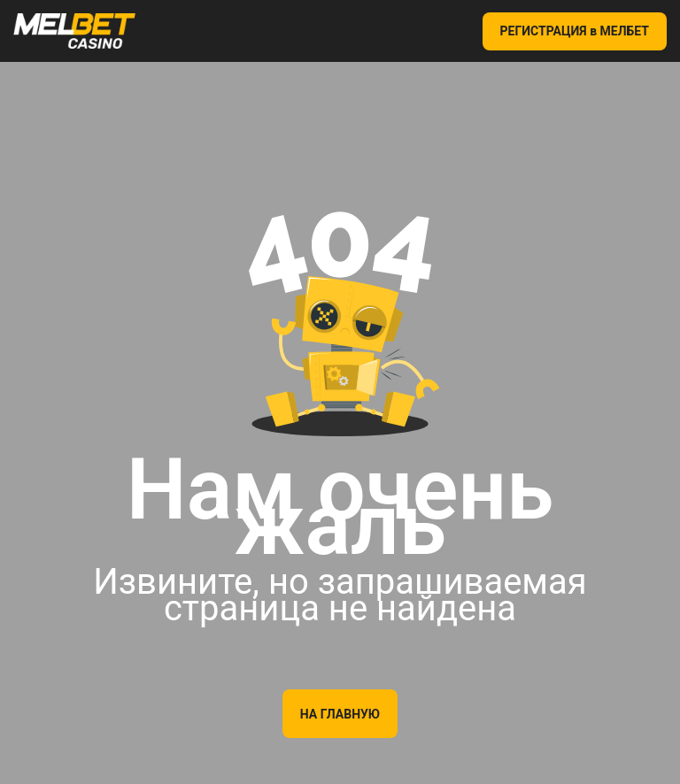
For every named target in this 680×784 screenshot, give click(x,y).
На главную (340, 714)
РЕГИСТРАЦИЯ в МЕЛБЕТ (575, 31)
